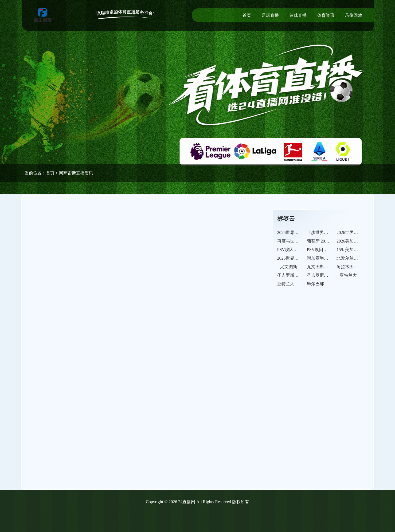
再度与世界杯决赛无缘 (299, 241)
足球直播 (270, 15)
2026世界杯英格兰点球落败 (362, 233)
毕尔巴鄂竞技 (320, 284)
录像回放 (354, 15)
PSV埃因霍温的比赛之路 (330, 250)
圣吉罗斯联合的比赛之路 (330, 275)
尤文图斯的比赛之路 (326, 267)
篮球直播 (298, 15)
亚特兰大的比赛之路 (296, 284)
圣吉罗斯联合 (290, 275)
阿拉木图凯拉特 (351, 267)
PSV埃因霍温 (290, 250)
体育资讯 (326, 15)
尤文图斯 (289, 267)
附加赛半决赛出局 (324, 258)
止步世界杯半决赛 (324, 233)
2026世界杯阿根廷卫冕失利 (303, 233)
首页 (247, 15)
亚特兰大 (348, 275)
